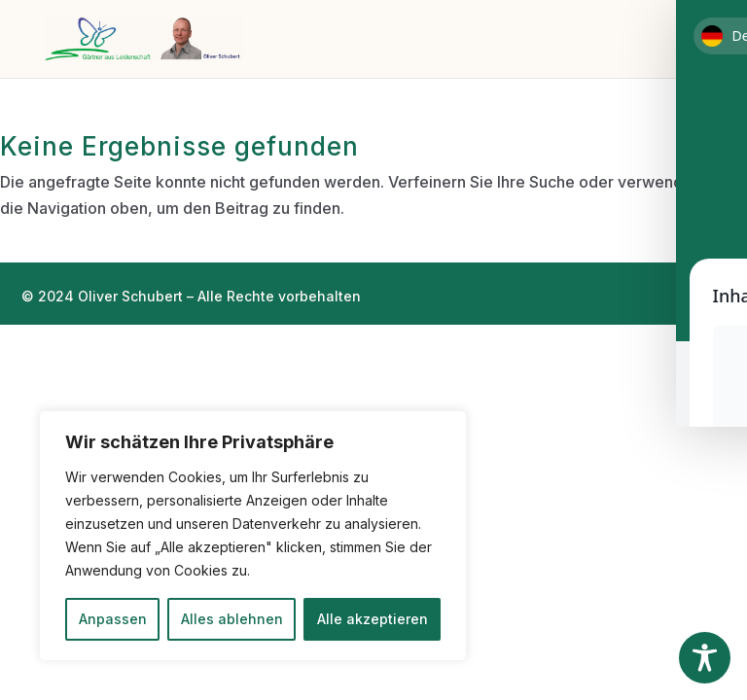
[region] (253, 536)
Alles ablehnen (232, 619)
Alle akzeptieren (373, 619)
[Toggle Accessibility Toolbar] (705, 658)
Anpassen (113, 619)
